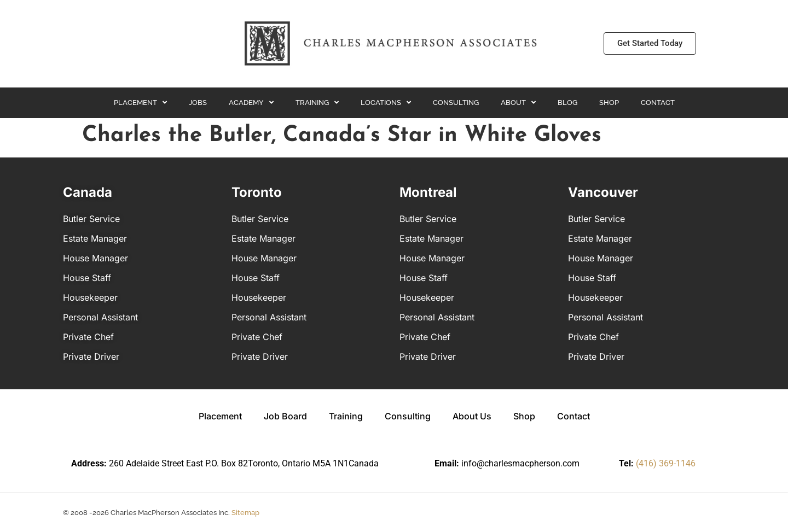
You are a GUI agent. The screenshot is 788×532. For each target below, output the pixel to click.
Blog (567, 103)
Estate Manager (95, 238)
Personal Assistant (100, 317)
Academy (251, 103)
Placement (140, 103)
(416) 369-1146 (666, 463)
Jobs (198, 103)
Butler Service (91, 219)
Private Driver (91, 356)
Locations (386, 103)
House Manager (95, 258)
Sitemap (245, 513)
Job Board (285, 416)
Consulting (456, 103)
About (518, 103)
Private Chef (88, 337)
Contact (658, 103)
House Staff (87, 278)
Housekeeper (90, 297)
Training (317, 103)
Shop (609, 103)
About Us (472, 416)
